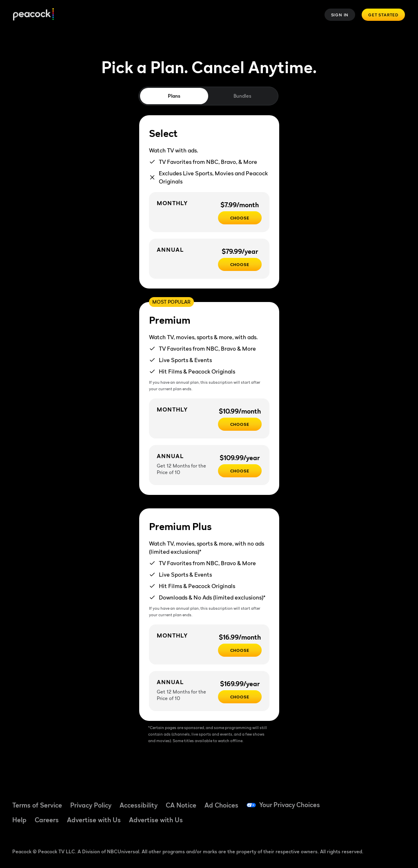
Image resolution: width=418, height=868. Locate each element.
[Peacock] (33, 15)
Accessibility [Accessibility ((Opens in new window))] (139, 805)
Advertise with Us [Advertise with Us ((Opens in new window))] (94, 820)
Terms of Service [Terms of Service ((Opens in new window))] (37, 805)
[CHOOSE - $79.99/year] (240, 264)
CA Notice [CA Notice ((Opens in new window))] (181, 805)
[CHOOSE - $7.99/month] (240, 218)
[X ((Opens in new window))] (371, 823)
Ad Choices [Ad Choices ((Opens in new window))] (221, 805)
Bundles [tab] (242, 96)
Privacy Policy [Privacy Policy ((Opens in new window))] (91, 805)
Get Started (383, 15)
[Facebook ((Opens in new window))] (350, 800)
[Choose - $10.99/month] (240, 424)
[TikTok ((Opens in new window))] (371, 800)
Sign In (340, 15)
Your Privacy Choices (290, 805)
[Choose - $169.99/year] (240, 697)
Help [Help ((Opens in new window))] (19, 820)
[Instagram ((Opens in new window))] (350, 823)
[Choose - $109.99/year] (240, 471)
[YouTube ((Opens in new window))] (392, 800)
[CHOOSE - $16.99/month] (240, 650)
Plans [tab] (174, 96)
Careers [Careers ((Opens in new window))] (47, 820)
